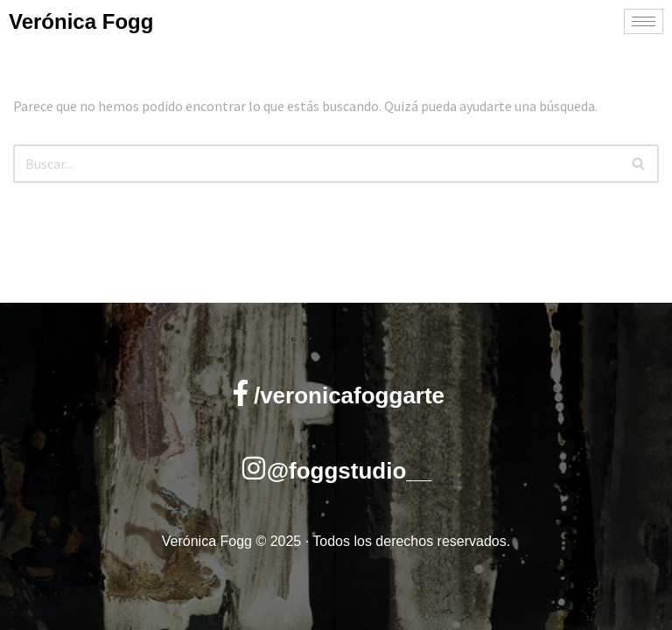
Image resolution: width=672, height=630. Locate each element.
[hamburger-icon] (644, 21)
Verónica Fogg (81, 21)
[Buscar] (316, 164)
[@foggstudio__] (254, 468)
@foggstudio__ (350, 471)
